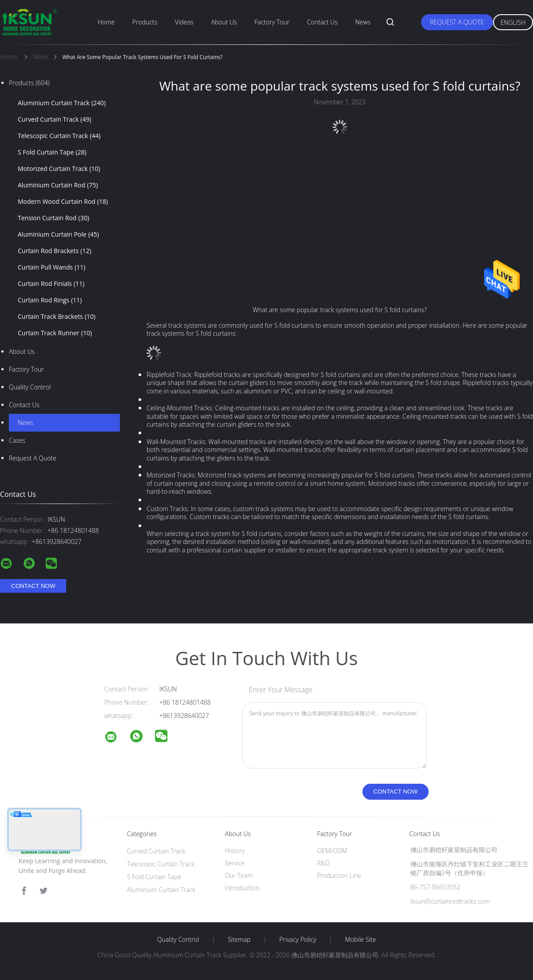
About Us (224, 22)
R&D (323, 863)
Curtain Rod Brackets (54, 251)
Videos (184, 22)
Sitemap (239, 940)
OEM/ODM (332, 851)
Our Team (239, 875)
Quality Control (30, 387)
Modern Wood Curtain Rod (63, 202)
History (235, 851)
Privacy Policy (298, 940)
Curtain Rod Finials (51, 284)
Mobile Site (360, 940)
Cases (17, 440)
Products (145, 22)
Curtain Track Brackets (57, 317)
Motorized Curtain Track (59, 169)
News (363, 22)
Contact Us (322, 22)
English (513, 22)
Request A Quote (457, 22)
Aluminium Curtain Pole (58, 234)
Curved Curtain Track (54, 119)
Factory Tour (272, 22)
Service (235, 863)
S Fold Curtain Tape (52, 152)
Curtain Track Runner (55, 333)
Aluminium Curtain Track (62, 103)
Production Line (339, 875)
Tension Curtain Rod (54, 218)
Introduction (242, 888)
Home (106, 22)
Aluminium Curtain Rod (58, 185)
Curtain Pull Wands (52, 267)
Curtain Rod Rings (50, 300)
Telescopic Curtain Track (59, 136)
